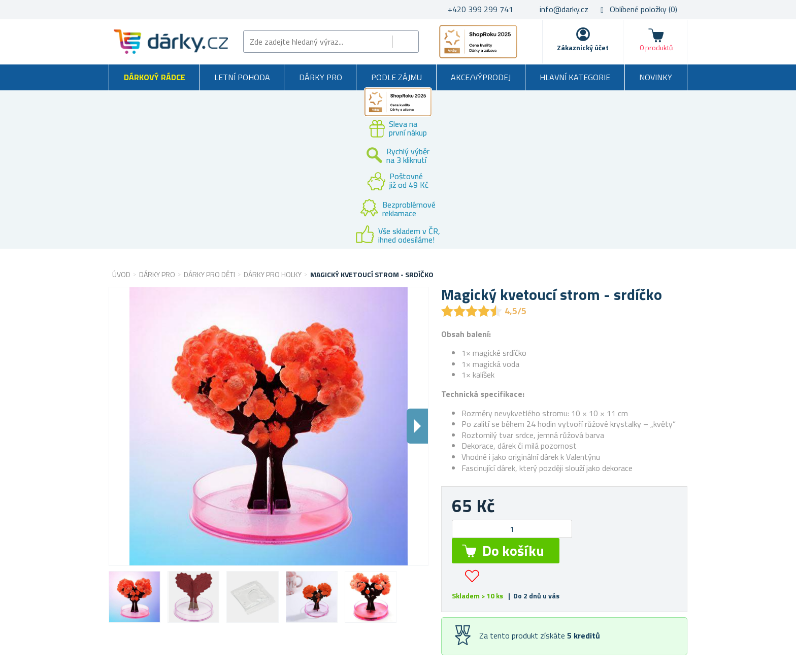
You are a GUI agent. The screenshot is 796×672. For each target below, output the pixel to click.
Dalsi (417, 426)
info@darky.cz (564, 9)
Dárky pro (321, 77)
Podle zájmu (396, 77)
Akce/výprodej (481, 77)
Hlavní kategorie (575, 77)
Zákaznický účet (583, 47)
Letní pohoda (242, 77)
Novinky (656, 77)
